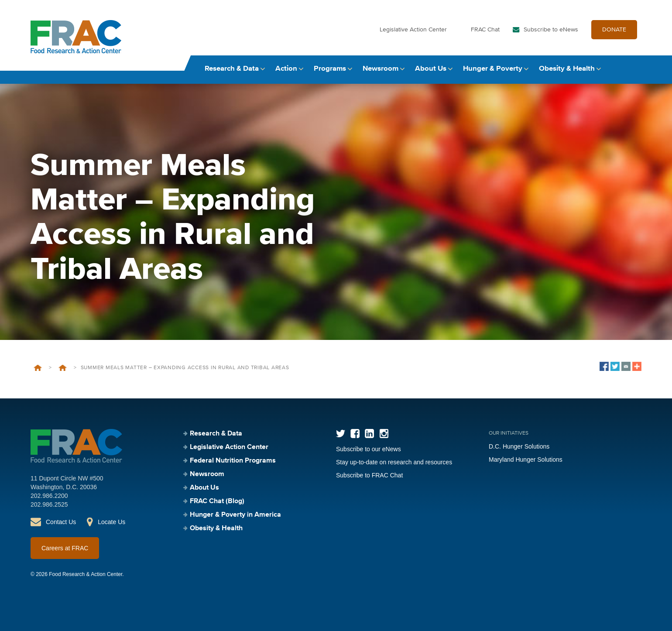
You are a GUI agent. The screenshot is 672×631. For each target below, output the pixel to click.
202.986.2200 (49, 496)
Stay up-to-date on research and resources (394, 462)
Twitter (341, 434)
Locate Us (111, 522)
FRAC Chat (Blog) (217, 501)
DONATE (614, 30)
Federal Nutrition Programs (233, 461)
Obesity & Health (567, 69)
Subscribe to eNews (551, 30)
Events (63, 368)
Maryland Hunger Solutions (526, 460)
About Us (431, 69)
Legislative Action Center (413, 30)
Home (38, 368)
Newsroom (381, 69)
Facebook (355, 434)
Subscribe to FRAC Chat (369, 475)
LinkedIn (369, 434)
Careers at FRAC (65, 548)
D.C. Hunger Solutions (519, 446)
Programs (330, 69)
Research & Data (232, 69)
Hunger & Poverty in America (235, 515)
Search (633, 69)
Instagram (384, 434)
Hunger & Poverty (493, 69)
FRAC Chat (485, 30)
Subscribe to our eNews (369, 449)
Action (286, 69)
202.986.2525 (49, 504)
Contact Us (61, 522)
